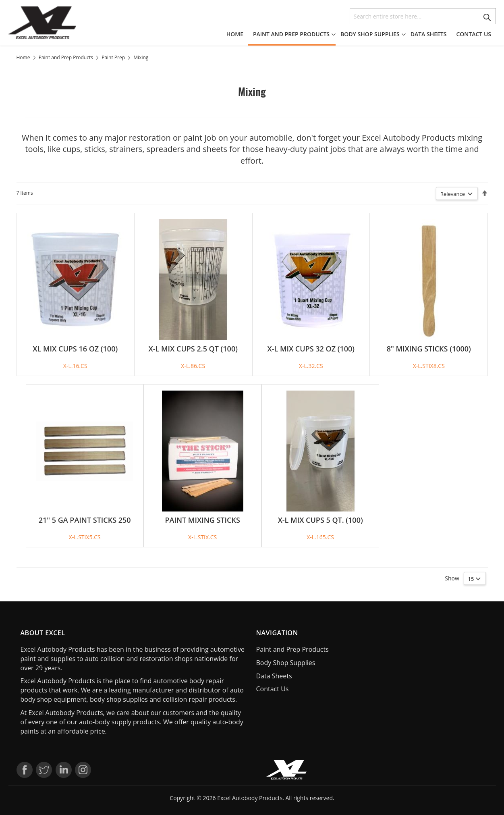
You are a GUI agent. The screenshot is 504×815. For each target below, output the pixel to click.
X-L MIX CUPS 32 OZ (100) (311, 349)
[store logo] (42, 23)
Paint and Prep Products (66, 57)
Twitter (44, 770)
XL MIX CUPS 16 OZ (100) (75, 349)
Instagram (83, 770)
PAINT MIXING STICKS (202, 520)
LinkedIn (64, 770)
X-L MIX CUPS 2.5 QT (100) (193, 349)
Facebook (25, 770)
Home (23, 57)
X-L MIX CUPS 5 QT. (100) (320, 520)
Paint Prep (113, 57)
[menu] (361, 35)
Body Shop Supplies (286, 663)
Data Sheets (274, 676)
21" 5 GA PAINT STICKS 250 (85, 520)
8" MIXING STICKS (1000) (429, 349)
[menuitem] (237, 34)
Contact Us (273, 689)
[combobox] (423, 16)
